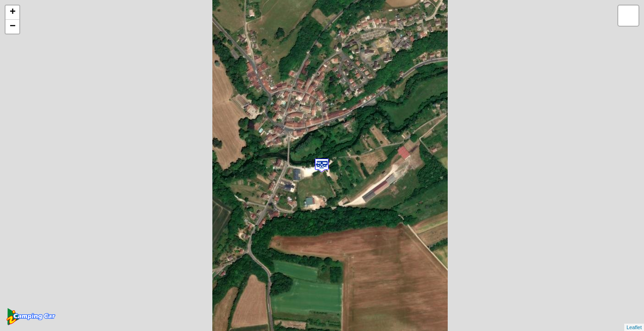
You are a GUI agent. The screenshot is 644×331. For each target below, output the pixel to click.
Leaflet (634, 327)
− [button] (13, 27)
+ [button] (13, 12)
